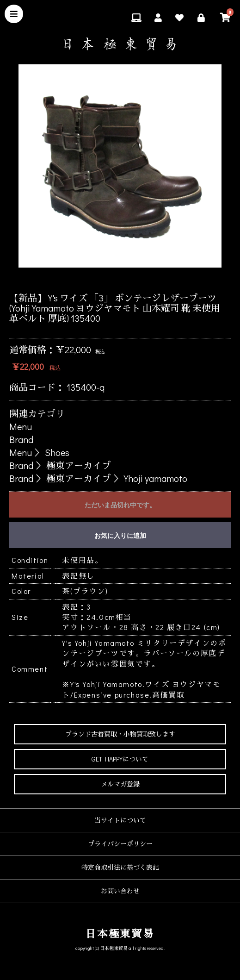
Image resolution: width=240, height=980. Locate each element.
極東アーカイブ (79, 465)
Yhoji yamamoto (156, 478)
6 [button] (155, 279)
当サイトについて (120, 820)
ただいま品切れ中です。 (120, 505)
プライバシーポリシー (120, 844)
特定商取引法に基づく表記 (120, 867)
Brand (21, 439)
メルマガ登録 (120, 784)
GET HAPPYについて (120, 759)
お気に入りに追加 (120, 536)
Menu (21, 426)
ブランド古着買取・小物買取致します (120, 734)
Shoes (57, 452)
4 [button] (127, 279)
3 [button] (113, 279)
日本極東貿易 (120, 933)
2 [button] (99, 279)
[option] (120, 166)
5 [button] (141, 279)
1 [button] (86, 279)
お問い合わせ (120, 891)
